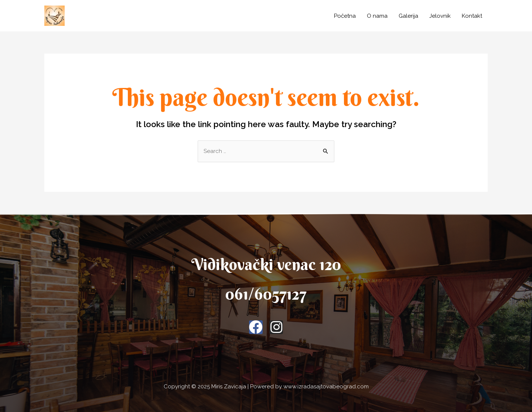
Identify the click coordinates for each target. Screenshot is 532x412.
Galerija (408, 16)
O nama (377, 16)
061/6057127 (266, 294)
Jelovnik (440, 16)
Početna (345, 16)
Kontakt (472, 16)
